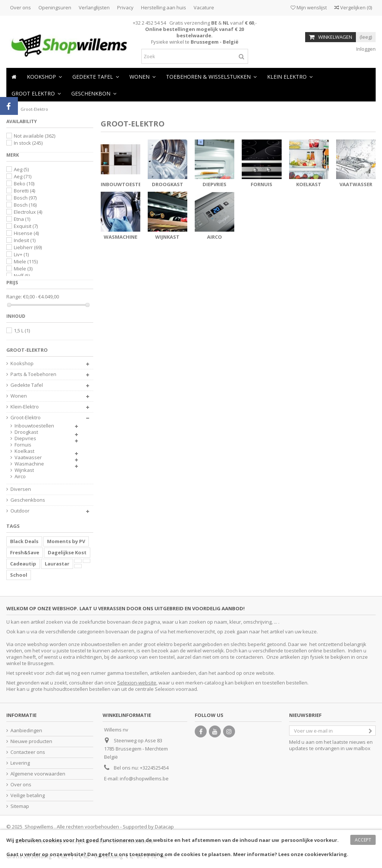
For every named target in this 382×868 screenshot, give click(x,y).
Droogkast (167, 184)
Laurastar (57, 564)
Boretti (24, 191)
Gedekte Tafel (27, 385)
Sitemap (20, 806)
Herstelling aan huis (164, 7)
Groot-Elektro (26, 418)
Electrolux (28, 212)
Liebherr (28, 247)
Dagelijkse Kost (67, 552)
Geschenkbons (28, 500)
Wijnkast (167, 237)
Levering (20, 763)
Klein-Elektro (25, 407)
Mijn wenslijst (309, 7)
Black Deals (24, 541)
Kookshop (22, 364)
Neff (22, 276)
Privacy (125, 7)
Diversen (21, 489)
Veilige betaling (28, 795)
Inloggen (365, 49)
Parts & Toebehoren (33, 374)
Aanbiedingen (26, 731)
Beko (24, 184)
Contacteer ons (28, 752)
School (19, 575)
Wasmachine (120, 237)
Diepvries (215, 184)
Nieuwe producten (31, 741)
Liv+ (21, 254)
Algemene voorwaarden (38, 774)
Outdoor (20, 511)
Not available (35, 136)
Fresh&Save (25, 552)
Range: (14, 297)
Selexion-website (137, 683)
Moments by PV (66, 541)
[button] (143, 76)
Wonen (19, 396)
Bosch (25, 198)
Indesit (25, 240)
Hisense (26, 233)
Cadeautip (23, 564)
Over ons (21, 7)
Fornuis (262, 184)
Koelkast (309, 184)
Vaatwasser (356, 184)
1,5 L (22, 330)
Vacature (204, 7)
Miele (26, 261)
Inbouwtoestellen (127, 184)
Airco (215, 237)
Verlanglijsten (94, 7)
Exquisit (26, 226)
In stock (28, 143)
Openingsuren (55, 7)
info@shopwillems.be (144, 778)
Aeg (21, 169)
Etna (22, 219)
